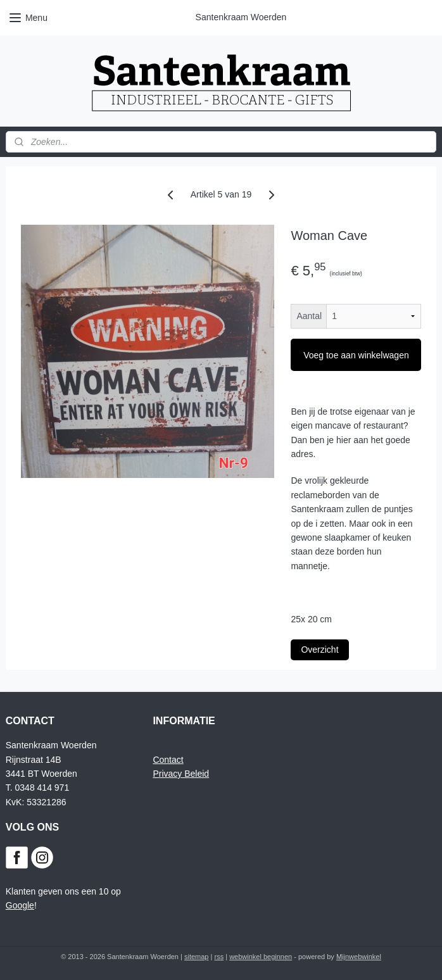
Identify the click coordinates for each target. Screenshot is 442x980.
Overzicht (319, 650)
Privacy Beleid (181, 774)
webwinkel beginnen (261, 957)
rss (219, 957)
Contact (168, 760)
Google (20, 905)
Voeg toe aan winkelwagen (356, 355)
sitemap (197, 957)
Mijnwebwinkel (359, 957)
